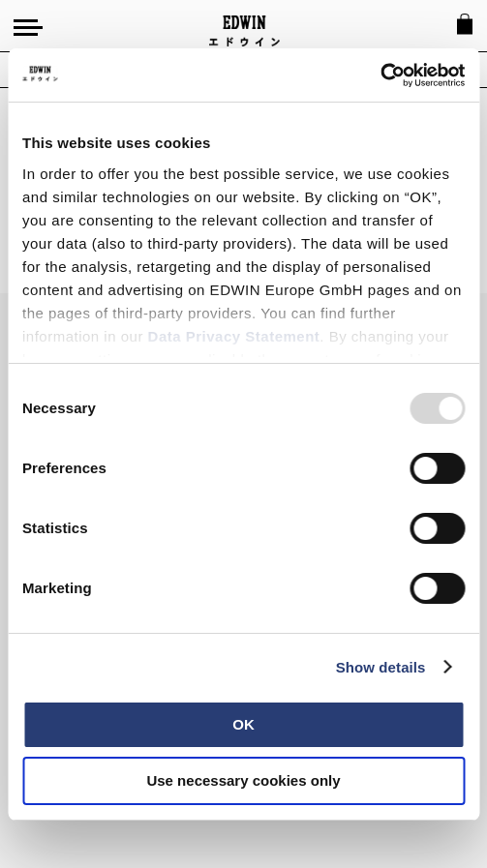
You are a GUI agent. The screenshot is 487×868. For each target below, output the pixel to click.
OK (243, 724)
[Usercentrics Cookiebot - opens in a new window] (380, 75)
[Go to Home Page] (244, 31)
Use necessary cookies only (243, 780)
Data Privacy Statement (234, 336)
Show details (381, 667)
